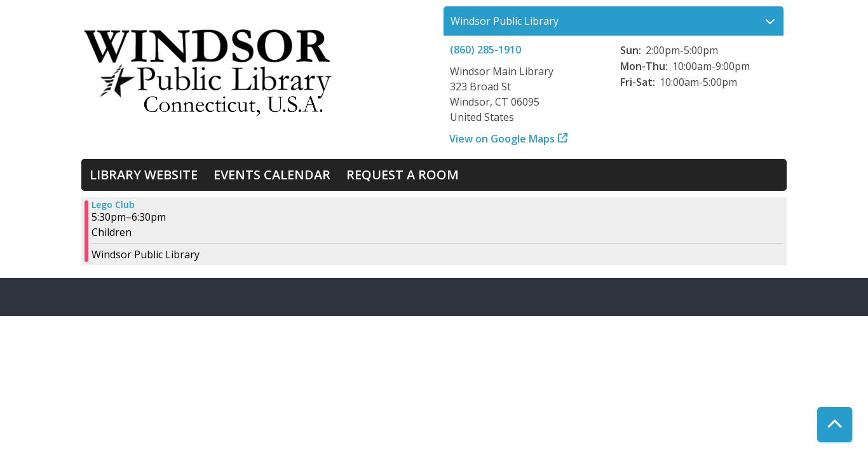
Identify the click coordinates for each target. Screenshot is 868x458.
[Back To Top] (835, 425)
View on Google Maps (502, 139)
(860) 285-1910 (485, 50)
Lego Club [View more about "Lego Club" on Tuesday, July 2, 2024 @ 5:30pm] (113, 205)
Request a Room (403, 175)
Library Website (144, 175)
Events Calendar (272, 175)
